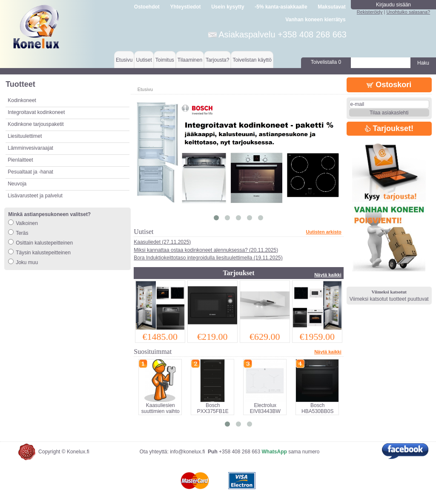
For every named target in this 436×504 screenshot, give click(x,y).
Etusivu (124, 60)
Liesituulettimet (25, 136)
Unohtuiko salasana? (408, 12)
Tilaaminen (190, 60)
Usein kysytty (228, 7)
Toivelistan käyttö (252, 60)
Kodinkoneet (22, 100)
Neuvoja (17, 184)
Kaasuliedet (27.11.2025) (162, 242)
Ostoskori (389, 85)
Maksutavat (331, 7)
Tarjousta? (217, 60)
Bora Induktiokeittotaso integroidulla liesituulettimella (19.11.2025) (208, 258)
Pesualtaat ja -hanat (30, 172)
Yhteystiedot (186, 7)
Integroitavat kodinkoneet (36, 112)
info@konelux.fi (187, 452)
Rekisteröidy (370, 12)
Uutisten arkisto (324, 232)
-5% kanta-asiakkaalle (281, 7)
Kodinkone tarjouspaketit (36, 124)
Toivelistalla (326, 62)
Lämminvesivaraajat (30, 148)
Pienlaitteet (20, 160)
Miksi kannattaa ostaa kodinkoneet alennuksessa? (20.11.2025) (206, 250)
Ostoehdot (147, 7)
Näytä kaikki (328, 275)
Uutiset (144, 60)
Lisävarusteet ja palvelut (35, 196)
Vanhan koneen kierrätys (315, 20)
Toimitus (165, 60)
